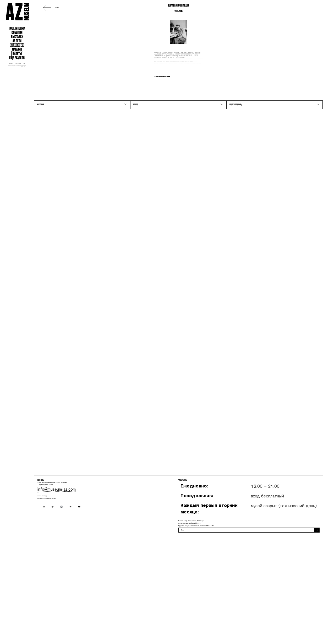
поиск (27, 150)
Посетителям (40, 66)
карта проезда (100, 588)
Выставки (40, 85)
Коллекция (40, 105)
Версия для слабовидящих (40, 155)
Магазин (40, 115)
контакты (43, 150)
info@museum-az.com (107, 576)
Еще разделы (40, 136)
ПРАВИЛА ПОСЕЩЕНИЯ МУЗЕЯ (111, 594)
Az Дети (40, 95)
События (40, 76)
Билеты (40, 126)
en (57, 150)
